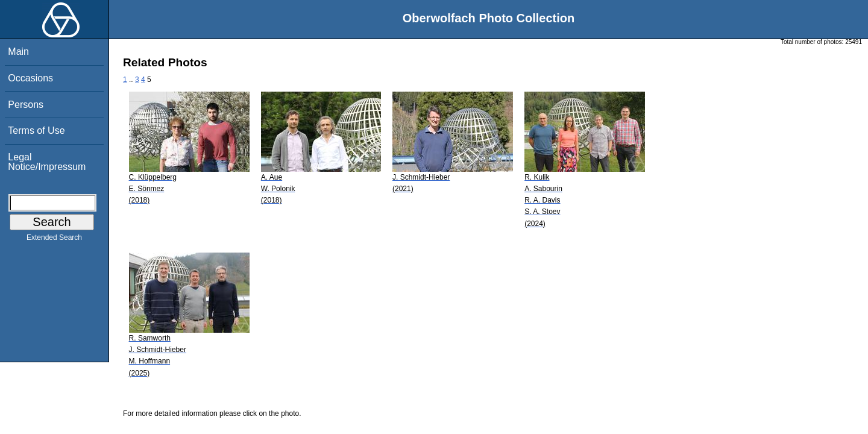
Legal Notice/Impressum (47, 162)
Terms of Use (36, 131)
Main (18, 52)
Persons (26, 105)
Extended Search (54, 240)
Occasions (30, 78)
